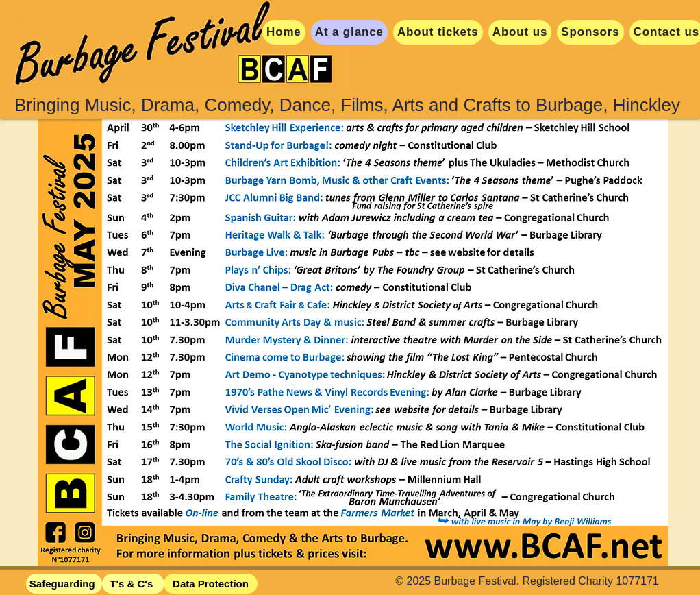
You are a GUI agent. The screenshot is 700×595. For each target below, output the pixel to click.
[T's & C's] (133, 584)
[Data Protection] (211, 584)
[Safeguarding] (64, 584)
